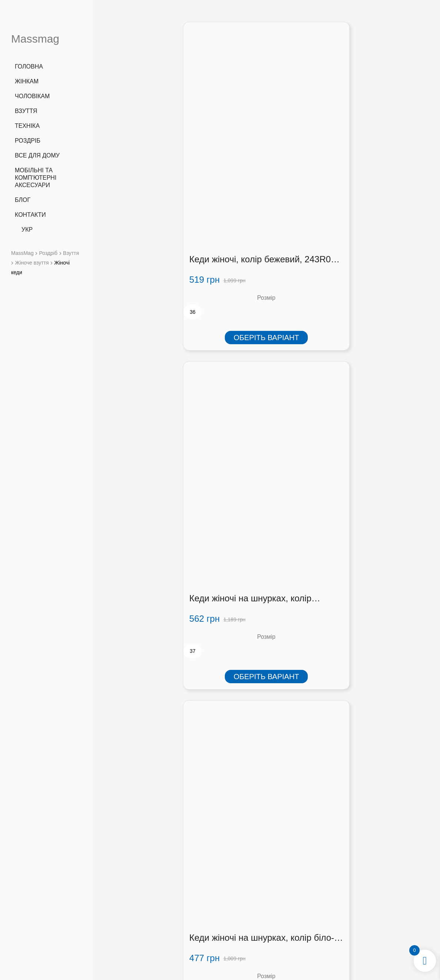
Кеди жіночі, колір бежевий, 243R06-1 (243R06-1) (150, 171)
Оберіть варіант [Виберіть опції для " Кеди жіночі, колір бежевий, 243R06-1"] (154, 249)
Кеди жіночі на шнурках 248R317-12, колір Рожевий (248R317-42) (372, 421)
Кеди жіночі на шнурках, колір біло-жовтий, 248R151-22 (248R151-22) (376, 171)
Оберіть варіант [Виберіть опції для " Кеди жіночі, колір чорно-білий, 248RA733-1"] (378, 750)
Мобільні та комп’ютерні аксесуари (36, 178)
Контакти (30, 215)
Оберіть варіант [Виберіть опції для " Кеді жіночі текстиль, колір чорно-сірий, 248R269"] (154, 499)
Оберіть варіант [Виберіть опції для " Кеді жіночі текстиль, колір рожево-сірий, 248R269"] (266, 750)
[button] (375, 902)
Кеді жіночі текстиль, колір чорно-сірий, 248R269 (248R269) (152, 421)
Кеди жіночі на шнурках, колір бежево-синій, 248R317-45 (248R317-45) (253, 171)
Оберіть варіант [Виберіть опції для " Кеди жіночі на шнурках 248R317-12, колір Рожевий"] (378, 499)
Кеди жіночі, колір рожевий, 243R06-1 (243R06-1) (262, 421)
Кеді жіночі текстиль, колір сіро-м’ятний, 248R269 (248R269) (152, 672)
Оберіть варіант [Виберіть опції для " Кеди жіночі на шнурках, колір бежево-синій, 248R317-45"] (266, 249)
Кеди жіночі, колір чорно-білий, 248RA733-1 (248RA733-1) (370, 672)
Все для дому (37, 155)
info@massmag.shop (138, 903)
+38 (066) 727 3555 (138, 883)
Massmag (35, 39)
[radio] (113, 223)
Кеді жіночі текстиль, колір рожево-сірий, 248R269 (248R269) (265, 672)
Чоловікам (32, 96)
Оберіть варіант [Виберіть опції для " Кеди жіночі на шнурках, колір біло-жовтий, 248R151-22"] (378, 249)
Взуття (26, 111)
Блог (23, 200)
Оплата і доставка (310, 899)
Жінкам (27, 81)
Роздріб (28, 141)
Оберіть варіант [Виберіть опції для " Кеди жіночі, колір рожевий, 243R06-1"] (266, 499)
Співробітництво (310, 909)
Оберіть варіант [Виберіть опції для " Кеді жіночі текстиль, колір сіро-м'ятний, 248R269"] (154, 750)
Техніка (27, 126)
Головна (29, 67)
